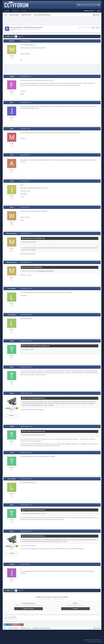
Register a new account (28, 609)
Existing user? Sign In (90, 11)
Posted (25, 41)
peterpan (14, 29)
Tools (25, 11)
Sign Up (99, 11)
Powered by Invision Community (94, 642)
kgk (38, 267)
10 (98, 28)
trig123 (12, 341)
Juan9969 (12, 564)
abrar (12, 155)
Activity (17, 11)
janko (12, 103)
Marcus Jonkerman (12, 233)
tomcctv (12, 393)
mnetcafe (12, 41)
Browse (8, 11)
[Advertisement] (52, 21)
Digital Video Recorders (33, 29)
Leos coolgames (12, 289)
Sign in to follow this (84, 27)
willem (12, 207)
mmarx (12, 129)
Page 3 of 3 (21, 36)
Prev (8, 36)
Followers (93, 28)
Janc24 (12, 181)
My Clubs (12, 415)
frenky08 (12, 76)
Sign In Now (75, 609)
